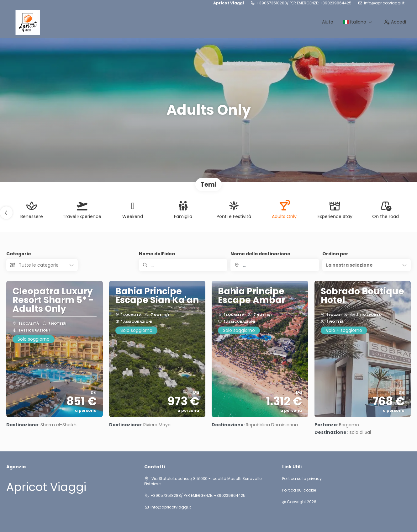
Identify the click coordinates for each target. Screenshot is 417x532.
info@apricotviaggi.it (384, 3)
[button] (6, 213)
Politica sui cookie (299, 490)
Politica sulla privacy (302, 479)
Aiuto (328, 22)
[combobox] (275, 265)
